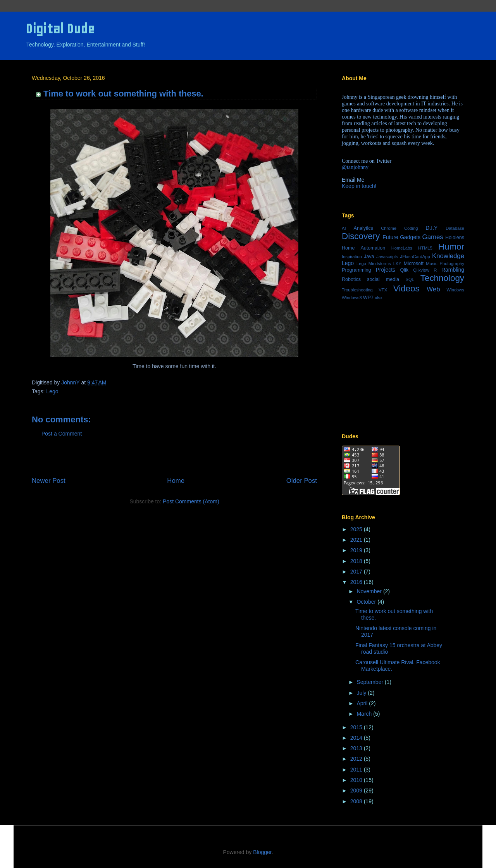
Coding (411, 228)
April (363, 703)
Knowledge (448, 256)
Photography (452, 263)
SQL (410, 279)
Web (433, 289)
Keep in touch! (359, 186)
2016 (357, 582)
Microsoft (414, 263)
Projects (386, 270)
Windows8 (352, 298)
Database (455, 228)
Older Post (302, 481)
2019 (357, 550)
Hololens (455, 238)
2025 (357, 529)
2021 (357, 540)
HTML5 (425, 248)
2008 (357, 801)
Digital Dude (60, 29)
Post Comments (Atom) (191, 501)
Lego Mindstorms (374, 263)
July (362, 693)
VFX (383, 290)
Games (433, 237)
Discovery (361, 236)
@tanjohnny (355, 167)
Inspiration (352, 257)
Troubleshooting (357, 290)
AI (344, 228)
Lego (52, 391)
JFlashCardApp (415, 257)
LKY (397, 263)
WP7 (368, 298)
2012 (357, 759)
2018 (357, 561)
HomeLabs (402, 248)
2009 (357, 790)
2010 (357, 780)
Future (390, 237)
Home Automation (363, 248)
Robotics (351, 279)
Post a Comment (62, 434)
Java (369, 257)
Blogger (262, 852)
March (365, 714)
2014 (357, 738)
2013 (357, 748)
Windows (456, 290)
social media (383, 279)
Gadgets (410, 237)
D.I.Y (431, 228)
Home (176, 481)
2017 (357, 572)
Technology (442, 278)
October (367, 602)
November (370, 591)
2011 (357, 770)
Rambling (453, 270)
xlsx (379, 298)
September (370, 682)
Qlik (404, 270)
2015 (357, 727)
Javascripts (387, 257)
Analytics (363, 228)
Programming (356, 270)
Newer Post (49, 481)
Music (431, 263)
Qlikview (421, 270)
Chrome (389, 228)
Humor (451, 247)
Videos (406, 288)
